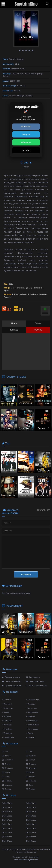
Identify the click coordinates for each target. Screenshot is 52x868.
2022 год (31, 808)
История (6, 717)
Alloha (14, 324)
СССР (5, 752)
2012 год (31, 829)
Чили (30, 785)
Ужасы (30, 733)
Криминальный (17, 288)
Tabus (38, 324)
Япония (31, 777)
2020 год (31, 812)
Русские (30, 738)
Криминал (7, 721)
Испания (31, 764)
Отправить (26, 574)
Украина (31, 756)
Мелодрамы (32, 721)
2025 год (7, 803)
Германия (8, 768)
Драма (7, 291)
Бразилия (8, 785)
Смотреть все (44, 510)
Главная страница (11, 677)
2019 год (7, 816)
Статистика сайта (11, 682)
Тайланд (31, 781)
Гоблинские (8, 708)
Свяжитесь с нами (35, 682)
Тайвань (7, 781)
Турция (30, 789)
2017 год (7, 820)
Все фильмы (33, 677)
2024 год (31, 803)
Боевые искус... (33, 700)
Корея (6, 777)
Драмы (6, 712)
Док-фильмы (32, 712)
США (29, 752)
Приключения (33, 725)
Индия (6, 773)
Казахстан (8, 760)
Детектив (38, 288)
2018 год (31, 816)
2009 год (7, 837)
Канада (31, 760)
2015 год (7, 824)
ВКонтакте (26, 127)
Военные (31, 704)
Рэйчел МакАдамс (20, 294)
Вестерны (7, 704)
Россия (6, 756)
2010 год (31, 833)
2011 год (7, 833)
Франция (31, 768)
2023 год (7, 808)
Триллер (29, 288)
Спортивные (32, 729)
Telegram (26, 134)
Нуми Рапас (33, 294)
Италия (6, 764)
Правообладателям (12, 686)
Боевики (6, 700)
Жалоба (38, 330)
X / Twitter (26, 150)
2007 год (7, 841)
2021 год (7, 812)
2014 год (31, 824)
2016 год (31, 820)
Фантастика (8, 738)
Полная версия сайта (37, 686)
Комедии (31, 717)
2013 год (7, 829)
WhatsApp (26, 142)
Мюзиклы (7, 725)
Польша (7, 789)
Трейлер (14, 330)
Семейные (7, 729)
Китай (30, 773)
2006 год (31, 841)
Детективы (32, 708)
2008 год (31, 837)
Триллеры (7, 733)
